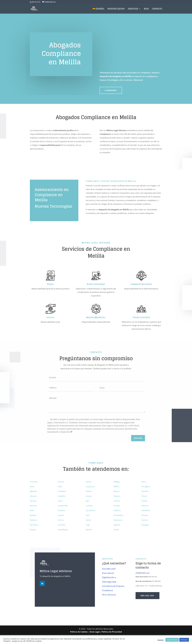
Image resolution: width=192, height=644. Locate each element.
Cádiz (60, 486)
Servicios (133, 9)
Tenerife (145, 491)
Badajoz (33, 515)
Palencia (117, 510)
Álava (32, 486)
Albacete (33, 491)
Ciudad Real (63, 506)
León (88, 515)
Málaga (117, 482)
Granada (61, 525)
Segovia (117, 525)
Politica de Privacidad (112, 632)
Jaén (87, 501)
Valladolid (146, 510)
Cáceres (61, 482)
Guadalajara (63, 530)
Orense (117, 501)
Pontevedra (118, 515)
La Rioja (89, 506)
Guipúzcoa (90, 486)
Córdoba (61, 510)
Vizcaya (145, 515)
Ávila (32, 510)
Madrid (89, 530)
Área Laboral (108, 573)
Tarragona (146, 486)
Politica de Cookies (79, 632)
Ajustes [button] (161, 640)
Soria (144, 482)
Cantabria (62, 491)
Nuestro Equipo (116, 9)
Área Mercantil (109, 569)
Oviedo (117, 506)
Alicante (33, 496)
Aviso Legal (95, 632)
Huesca (89, 496)
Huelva (89, 491)
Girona (61, 520)
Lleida (88, 520)
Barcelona (34, 525)
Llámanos (111, 90)
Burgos (33, 530)
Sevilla (116, 530)
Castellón (62, 496)
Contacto (157, 9)
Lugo (88, 525)
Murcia (117, 491)
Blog (146, 9)
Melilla (116, 486)
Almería (33, 501)
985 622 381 (147, 596)
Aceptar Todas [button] (172, 640)
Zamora (145, 520)
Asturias (33, 506)
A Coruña (34, 482)
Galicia (89, 482)
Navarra (117, 496)
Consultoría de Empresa (113, 586)
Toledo (144, 501)
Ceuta (60, 501)
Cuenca (61, 515)
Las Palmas (90, 510)
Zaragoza (145, 525)
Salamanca (118, 520)
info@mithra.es (143, 573)
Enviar (138, 438)
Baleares (33, 520)
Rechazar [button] (184, 640)
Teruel (144, 496)
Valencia (145, 506)
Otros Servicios (109, 595)
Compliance (107, 590)
